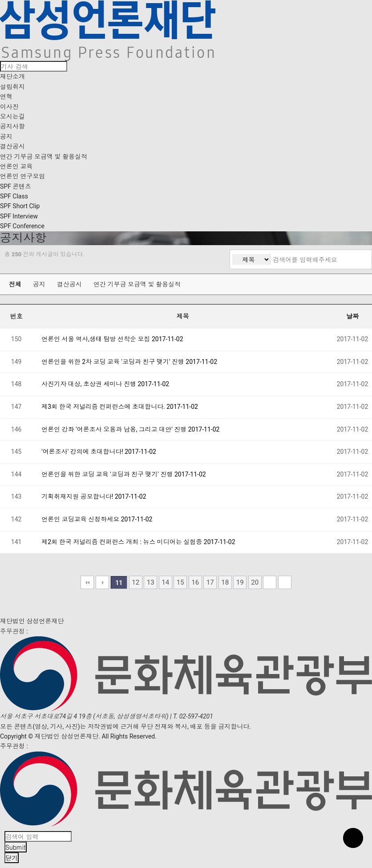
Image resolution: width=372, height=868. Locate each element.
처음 (87, 582)
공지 (6, 137)
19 (240, 582)
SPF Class (14, 196)
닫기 (12, 858)
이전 (102, 582)
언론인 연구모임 (22, 176)
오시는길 (12, 117)
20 (255, 582)
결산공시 (12, 146)
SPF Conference (22, 226)
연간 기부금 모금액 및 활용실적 (44, 157)
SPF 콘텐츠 (16, 186)
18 (225, 582)
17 (210, 582)
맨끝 (285, 582)
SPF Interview (19, 216)
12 (135, 582)
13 (151, 582)
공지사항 (12, 126)
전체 (15, 284)
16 (195, 582)
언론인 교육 (16, 166)
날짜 (352, 316)
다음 (270, 582)
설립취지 (12, 87)
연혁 (6, 97)
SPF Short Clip (20, 206)
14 (165, 582)
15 (180, 582)
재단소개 (12, 77)
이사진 (9, 107)
